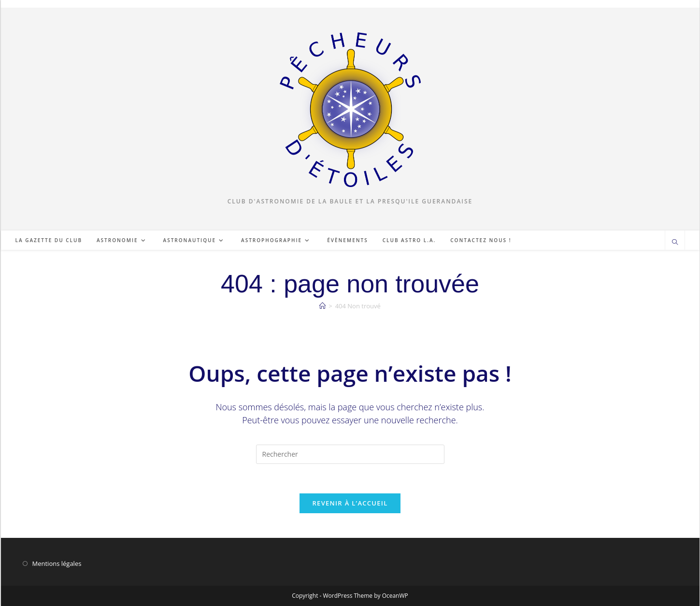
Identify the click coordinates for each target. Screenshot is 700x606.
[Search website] (675, 243)
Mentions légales (57, 563)
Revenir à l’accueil (350, 503)
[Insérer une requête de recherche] (350, 454)
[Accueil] (322, 306)
